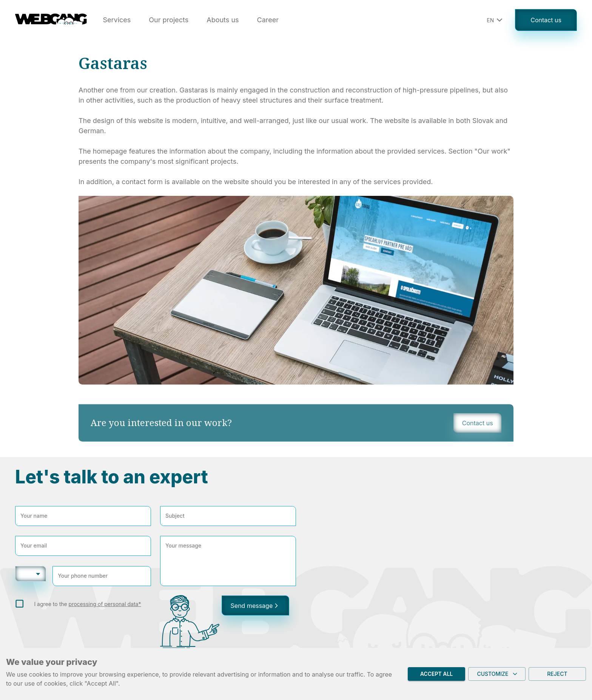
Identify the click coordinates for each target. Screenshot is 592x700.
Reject (557, 674)
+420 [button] (27, 573)
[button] (494, 20)
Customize (497, 674)
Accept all (436, 674)
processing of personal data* (105, 604)
